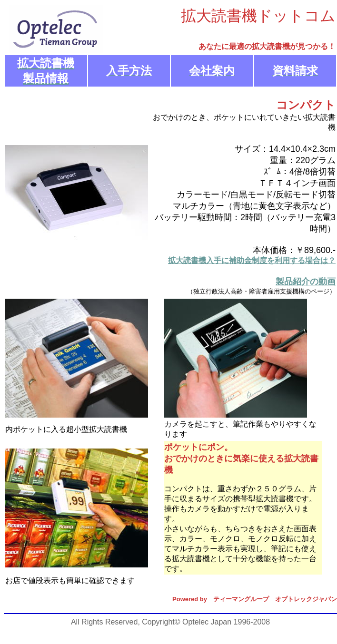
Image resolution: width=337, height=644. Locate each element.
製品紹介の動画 (306, 282)
